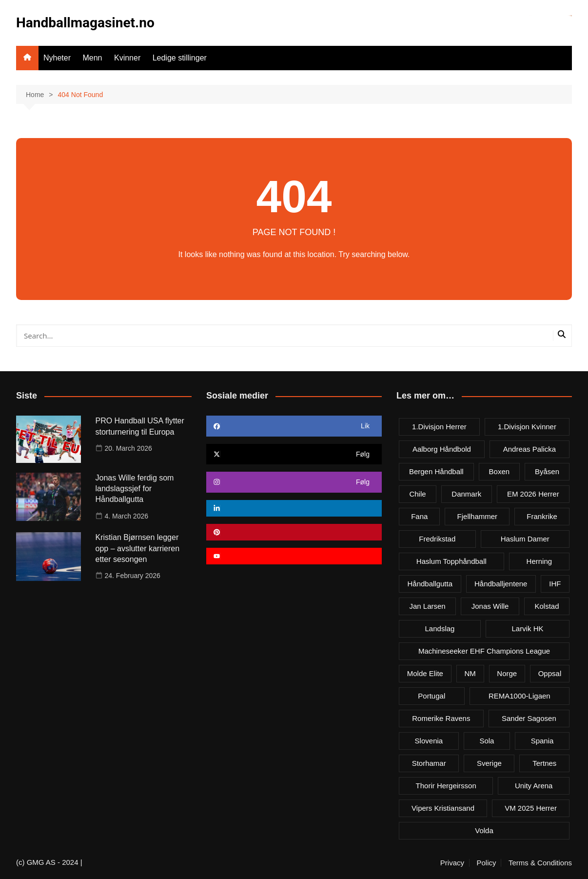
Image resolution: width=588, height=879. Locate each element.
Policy (486, 863)
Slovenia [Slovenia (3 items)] (429, 741)
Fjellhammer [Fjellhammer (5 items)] (478, 516)
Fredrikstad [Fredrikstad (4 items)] (437, 539)
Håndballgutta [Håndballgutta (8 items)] (430, 584)
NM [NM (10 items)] (470, 673)
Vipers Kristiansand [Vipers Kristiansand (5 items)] (443, 808)
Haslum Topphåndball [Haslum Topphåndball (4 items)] (451, 561)
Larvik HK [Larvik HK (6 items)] (527, 629)
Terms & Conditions (540, 863)
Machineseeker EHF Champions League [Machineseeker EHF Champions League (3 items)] (484, 651)
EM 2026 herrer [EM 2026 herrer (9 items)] (533, 494)
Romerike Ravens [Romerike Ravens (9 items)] (441, 718)
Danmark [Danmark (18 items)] (466, 494)
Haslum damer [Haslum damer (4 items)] (525, 539)
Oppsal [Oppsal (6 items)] (550, 673)
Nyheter (57, 58)
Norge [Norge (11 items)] (507, 673)
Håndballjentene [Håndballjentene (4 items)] (501, 584)
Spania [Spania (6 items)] (542, 741)
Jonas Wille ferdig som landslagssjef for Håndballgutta (135, 489)
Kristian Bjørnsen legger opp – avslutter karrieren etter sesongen (138, 548)
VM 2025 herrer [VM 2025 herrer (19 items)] (531, 808)
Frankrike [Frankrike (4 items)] (542, 516)
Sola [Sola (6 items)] (487, 741)
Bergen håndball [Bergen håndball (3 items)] (436, 471)
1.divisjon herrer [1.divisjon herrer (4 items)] (439, 427)
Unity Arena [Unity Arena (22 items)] (534, 786)
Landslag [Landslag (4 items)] (440, 629)
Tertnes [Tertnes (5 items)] (544, 763)
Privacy (452, 863)
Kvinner (127, 58)
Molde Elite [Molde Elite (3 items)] (425, 673)
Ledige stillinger (180, 58)
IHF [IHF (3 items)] (555, 584)
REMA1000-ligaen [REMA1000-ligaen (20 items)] (519, 696)
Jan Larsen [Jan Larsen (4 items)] (428, 606)
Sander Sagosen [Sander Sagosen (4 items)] (529, 718)
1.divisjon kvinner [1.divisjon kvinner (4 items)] (527, 427)
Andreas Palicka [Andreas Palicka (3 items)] (529, 449)
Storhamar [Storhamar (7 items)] (429, 763)
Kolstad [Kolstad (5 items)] (547, 606)
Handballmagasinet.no (85, 23)
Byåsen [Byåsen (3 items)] (547, 471)
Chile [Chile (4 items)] (417, 494)
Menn (92, 58)
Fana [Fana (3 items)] (419, 516)
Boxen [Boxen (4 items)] (500, 471)
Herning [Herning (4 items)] (539, 561)
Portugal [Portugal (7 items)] (431, 696)
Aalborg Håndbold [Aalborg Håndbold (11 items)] (442, 449)
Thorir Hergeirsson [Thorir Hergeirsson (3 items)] (446, 786)
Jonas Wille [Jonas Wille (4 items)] (490, 606)
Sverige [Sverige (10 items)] (489, 763)
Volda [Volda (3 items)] (484, 830)
